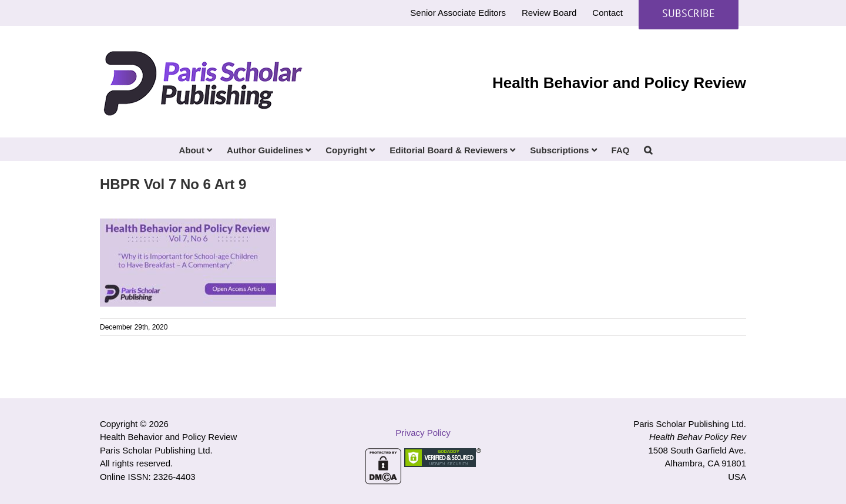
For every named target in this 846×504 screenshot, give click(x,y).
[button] (648, 149)
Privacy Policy (423, 433)
